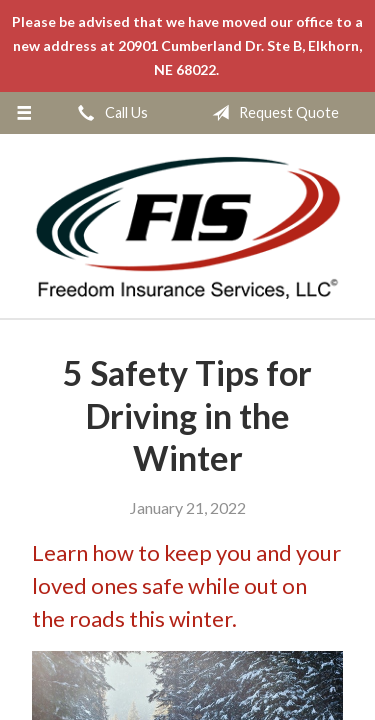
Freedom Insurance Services (187, 227)
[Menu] (24, 113)
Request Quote (271, 113)
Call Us (109, 113)
